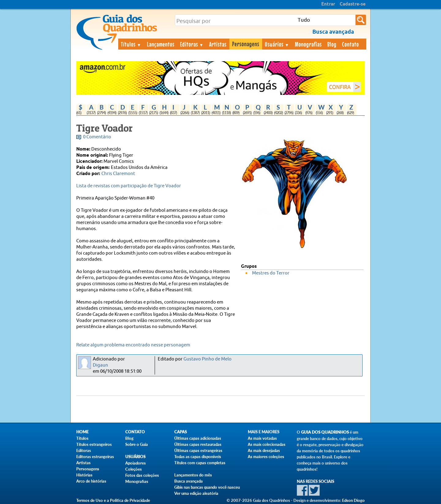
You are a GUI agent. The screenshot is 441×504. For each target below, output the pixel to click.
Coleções (134, 469)
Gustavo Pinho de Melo (207, 359)
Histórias (84, 475)
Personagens (246, 44)
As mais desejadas (264, 450)
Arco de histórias (91, 481)
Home (82, 432)
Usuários (277, 44)
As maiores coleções (266, 457)
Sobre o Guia (137, 444)
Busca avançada (188, 481)
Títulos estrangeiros (94, 444)
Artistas (218, 44)
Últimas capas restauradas (198, 444)
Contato (351, 44)
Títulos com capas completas (200, 463)
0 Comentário (97, 137)
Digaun (100, 365)
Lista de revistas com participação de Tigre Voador (129, 186)
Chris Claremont (118, 174)
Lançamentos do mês (193, 475)
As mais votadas (262, 438)
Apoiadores (136, 463)
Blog (332, 44)
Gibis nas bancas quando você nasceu (207, 487)
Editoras (192, 44)
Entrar (328, 4)
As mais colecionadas (267, 444)
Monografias (308, 44)
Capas (181, 432)
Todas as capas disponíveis (198, 457)
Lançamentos (161, 44)
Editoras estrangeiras (95, 457)
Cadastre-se (353, 4)
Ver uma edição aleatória (196, 493)
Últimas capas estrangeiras (198, 450)
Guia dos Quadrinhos (325, 432)
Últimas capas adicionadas (198, 438)
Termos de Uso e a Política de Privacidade (113, 500)
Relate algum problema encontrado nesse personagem (133, 345)
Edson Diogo (353, 500)
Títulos (131, 44)
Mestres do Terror (271, 273)
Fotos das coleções (142, 475)
